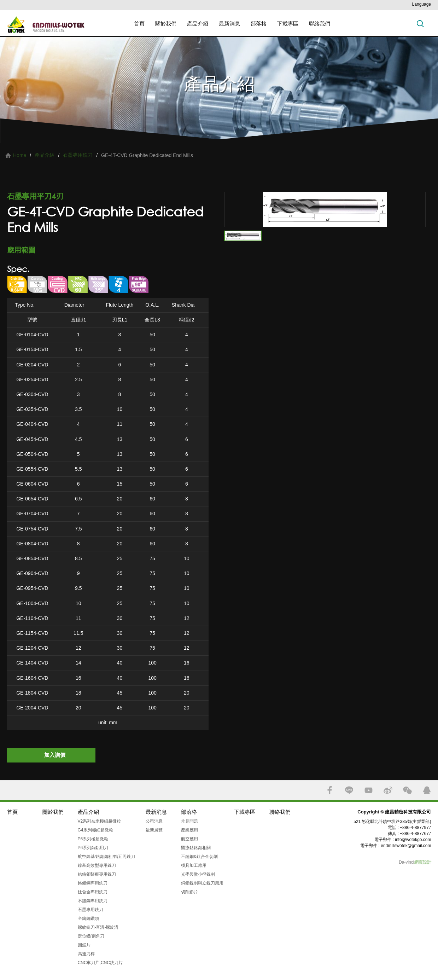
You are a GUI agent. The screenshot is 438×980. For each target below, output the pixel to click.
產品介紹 (198, 24)
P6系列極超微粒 (93, 839)
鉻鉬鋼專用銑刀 (93, 883)
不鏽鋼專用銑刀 (93, 901)
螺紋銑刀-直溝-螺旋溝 (98, 927)
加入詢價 (55, 755)
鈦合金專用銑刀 (93, 892)
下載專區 (288, 24)
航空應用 (189, 839)
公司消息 (154, 821)
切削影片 (189, 892)
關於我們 (166, 24)
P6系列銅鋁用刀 (93, 848)
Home (20, 155)
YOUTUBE (369, 790)
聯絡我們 (320, 24)
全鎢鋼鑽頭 (88, 918)
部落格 (259, 24)
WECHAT (407, 790)
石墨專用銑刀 (78, 155)
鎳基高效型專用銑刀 (97, 865)
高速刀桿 (86, 954)
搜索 (420, 24)
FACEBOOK (330, 790)
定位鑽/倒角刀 (91, 936)
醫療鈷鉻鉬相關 (196, 848)
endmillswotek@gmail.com (406, 846)
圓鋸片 (84, 945)
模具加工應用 (194, 865)
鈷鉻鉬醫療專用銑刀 (97, 874)
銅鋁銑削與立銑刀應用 (202, 883)
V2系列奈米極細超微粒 (100, 821)
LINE (349, 790)
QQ (427, 790)
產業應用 (189, 830)
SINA (388, 790)
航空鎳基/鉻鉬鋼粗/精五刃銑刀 (107, 857)
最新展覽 (154, 830)
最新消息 (229, 24)
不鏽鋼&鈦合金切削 (199, 857)
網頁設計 (423, 862)
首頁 (139, 24)
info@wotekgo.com (413, 840)
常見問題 (189, 821)
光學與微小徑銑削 (198, 874)
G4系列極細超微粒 (95, 830)
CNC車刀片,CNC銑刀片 (100, 963)
